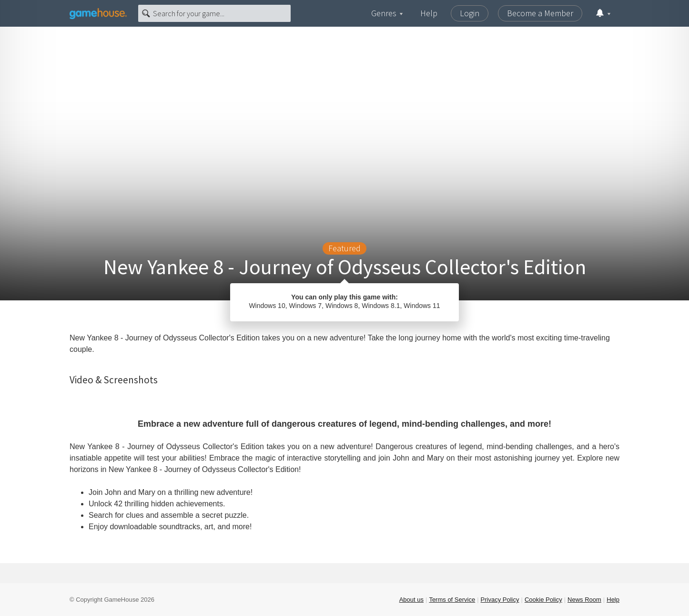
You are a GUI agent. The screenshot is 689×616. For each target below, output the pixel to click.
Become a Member (540, 13)
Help (429, 13)
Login (470, 13)
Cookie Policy (543, 600)
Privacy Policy (500, 600)
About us (411, 600)
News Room (584, 600)
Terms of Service (452, 600)
